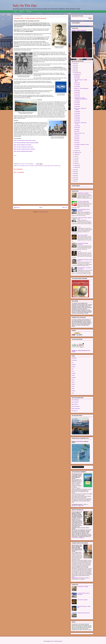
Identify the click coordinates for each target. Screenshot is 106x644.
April (75, 162)
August (76, 154)
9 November (77, 129)
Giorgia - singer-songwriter (79, 31)
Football (73, 373)
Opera (73, 382)
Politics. (73, 384)
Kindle (79, 506)
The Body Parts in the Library (78, 578)
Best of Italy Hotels (76, 409)
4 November (77, 141)
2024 (74, 67)
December (77, 73)
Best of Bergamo (75, 400)
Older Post (65, 207)
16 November (77, 113)
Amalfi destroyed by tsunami (84, 613)
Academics (74, 358)
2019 (74, 174)
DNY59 (52, 641)
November (77, 74)
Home (15, 11)
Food (73, 371)
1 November (77, 148)
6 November (77, 137)
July (75, 156)
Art (72, 362)
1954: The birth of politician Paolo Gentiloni (23, 151)
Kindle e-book (75, 538)
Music (73, 380)
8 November (77, 131)
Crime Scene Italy (75, 406)
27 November (77, 85)
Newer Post (17, 207)
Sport (59, 166)
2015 (74, 181)
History (73, 375)
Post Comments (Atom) (43, 212)
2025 (74, 65)
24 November (77, 92)
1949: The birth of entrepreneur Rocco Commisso (24, 149)
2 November (77, 146)
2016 (74, 179)
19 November (77, 105)
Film (73, 369)
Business (26, 166)
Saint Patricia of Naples (82, 235)
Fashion (73, 367)
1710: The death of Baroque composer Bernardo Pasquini (26, 143)
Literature (74, 378)
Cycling (36, 166)
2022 (74, 71)
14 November (77, 117)
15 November (77, 115)
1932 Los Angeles (21, 166)
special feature (80, 441)
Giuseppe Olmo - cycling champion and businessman (81, 98)
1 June (79, 227)
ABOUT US (22, 11)
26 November (77, 87)
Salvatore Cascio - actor (79, 133)
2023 (74, 69)
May (75, 160)
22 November (77, 96)
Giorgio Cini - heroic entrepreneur (81, 88)
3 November (77, 143)
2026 (74, 63)
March (76, 164)
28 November (77, 83)
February (76, 166)
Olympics (56, 166)
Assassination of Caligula (83, 193)
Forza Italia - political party (83, 201)
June (75, 158)
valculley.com (75, 411)
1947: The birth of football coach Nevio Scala (23, 147)
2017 (74, 177)
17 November (77, 111)
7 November (77, 135)
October (76, 151)
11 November (77, 126)
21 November (77, 101)
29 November (77, 78)
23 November (77, 94)
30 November (77, 76)
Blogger (61, 641)
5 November (77, 139)
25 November (77, 90)
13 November (77, 119)
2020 (74, 172)
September (77, 152)
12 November (77, 121)
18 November (77, 107)
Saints (73, 389)
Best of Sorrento (75, 402)
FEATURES (29, 11)
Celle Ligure (31, 166)
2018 (74, 175)
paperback (74, 506)
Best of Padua (75, 404)
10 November (77, 128)
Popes (73, 386)
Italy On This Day (25, 5)
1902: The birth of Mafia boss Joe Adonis (23, 145)
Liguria (46, 166)
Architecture (74, 360)
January (76, 167)
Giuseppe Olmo (41, 166)
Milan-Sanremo (50, 166)
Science (73, 391)
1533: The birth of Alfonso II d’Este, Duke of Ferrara (25, 141)
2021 (74, 170)
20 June (79, 251)
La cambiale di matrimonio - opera (81, 144)
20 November (77, 103)
